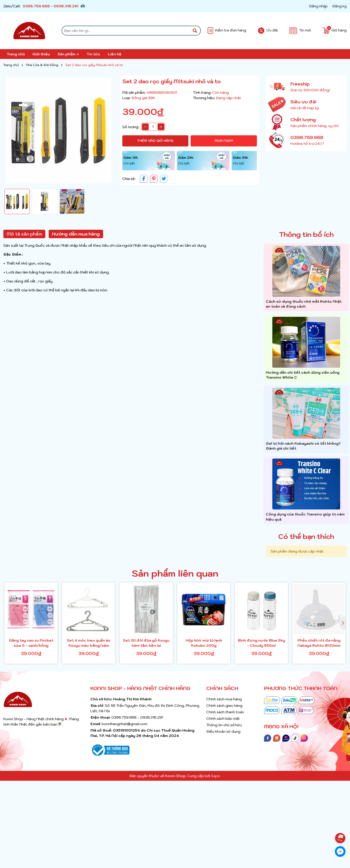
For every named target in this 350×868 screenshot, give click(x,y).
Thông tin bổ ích (306, 234)
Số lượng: (131, 127)
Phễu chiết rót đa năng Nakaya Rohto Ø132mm (319, 643)
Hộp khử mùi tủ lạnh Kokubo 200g (204, 643)
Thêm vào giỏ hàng (155, 141)
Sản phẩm (67, 54)
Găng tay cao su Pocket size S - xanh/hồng (31, 643)
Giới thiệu (41, 54)
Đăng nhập (318, 6)
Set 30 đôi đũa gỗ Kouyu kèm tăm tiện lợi (146, 643)
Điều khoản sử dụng (223, 731)
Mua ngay (224, 141)
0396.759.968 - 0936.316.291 (50, 6)
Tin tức (93, 54)
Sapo (216, 776)
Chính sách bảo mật (223, 718)
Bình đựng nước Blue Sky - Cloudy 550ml (261, 643)
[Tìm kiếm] (195, 31)
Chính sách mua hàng (224, 699)
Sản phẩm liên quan (175, 573)
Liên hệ (115, 54)
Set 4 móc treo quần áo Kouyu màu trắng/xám (89, 643)
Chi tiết (129, 163)
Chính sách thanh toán (225, 712)
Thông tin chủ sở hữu (224, 725)
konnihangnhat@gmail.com (125, 724)
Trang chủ (16, 54)
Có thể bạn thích (306, 536)
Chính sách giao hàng (224, 705)
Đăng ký (339, 6)
